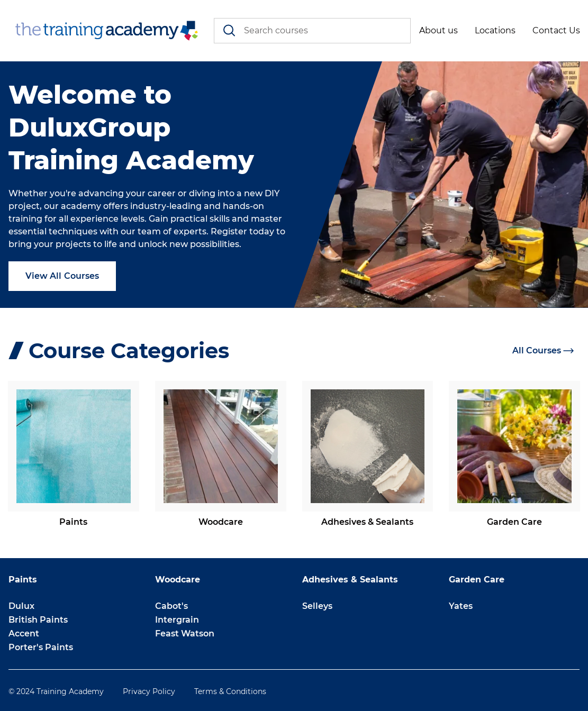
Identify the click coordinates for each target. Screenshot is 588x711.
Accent (24, 633)
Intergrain (177, 620)
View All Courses (62, 276)
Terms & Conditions (230, 691)
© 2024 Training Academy (56, 691)
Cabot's (171, 606)
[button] (438, 31)
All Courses (543, 350)
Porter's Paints (41, 647)
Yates (461, 606)
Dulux (21, 606)
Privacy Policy (149, 691)
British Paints (38, 620)
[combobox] (313, 31)
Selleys (317, 606)
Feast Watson (185, 633)
